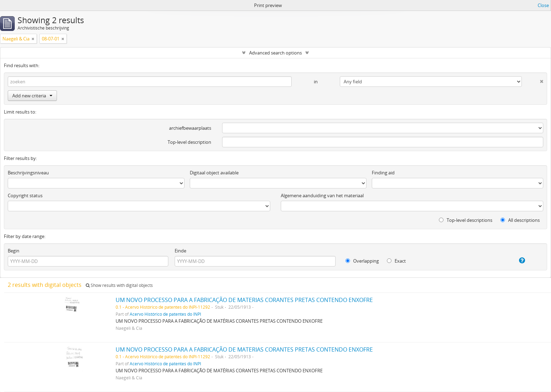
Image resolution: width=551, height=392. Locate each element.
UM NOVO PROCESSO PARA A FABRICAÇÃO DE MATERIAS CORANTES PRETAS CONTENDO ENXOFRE (244, 300)
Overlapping (362, 261)
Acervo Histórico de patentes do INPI (165, 314)
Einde (180, 251)
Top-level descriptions (466, 220)
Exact (396, 261)
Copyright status (25, 195)
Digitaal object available (214, 173)
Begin (14, 251)
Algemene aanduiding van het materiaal (322, 195)
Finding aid (383, 173)
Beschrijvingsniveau (28, 173)
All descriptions (520, 220)
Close (543, 5)
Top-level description (189, 142)
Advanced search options (275, 53)
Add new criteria (32, 96)
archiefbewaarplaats (190, 128)
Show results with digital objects (119, 285)
